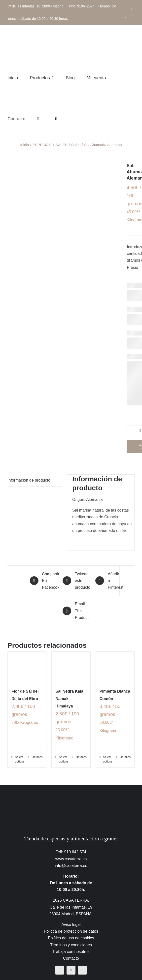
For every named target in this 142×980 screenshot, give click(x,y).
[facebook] (60, 970)
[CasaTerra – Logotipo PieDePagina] (71, 795)
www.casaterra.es (71, 859)
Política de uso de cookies (71, 938)
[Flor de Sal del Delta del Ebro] (27, 667)
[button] (56, 119)
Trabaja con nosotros (71, 952)
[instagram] (71, 970)
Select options (20, 759)
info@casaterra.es (71, 866)
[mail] (82, 970)
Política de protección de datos (71, 931)
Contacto (71, 958)
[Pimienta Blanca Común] (115, 667)
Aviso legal (71, 925)
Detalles (37, 757)
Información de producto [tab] (29, 480)
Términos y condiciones (71, 945)
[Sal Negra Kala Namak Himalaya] (71, 667)
